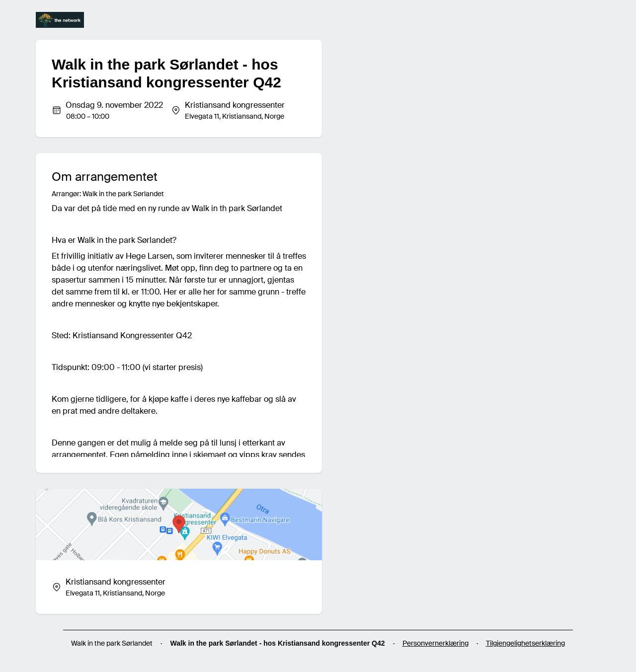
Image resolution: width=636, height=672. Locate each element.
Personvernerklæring (436, 643)
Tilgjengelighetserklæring (525, 643)
